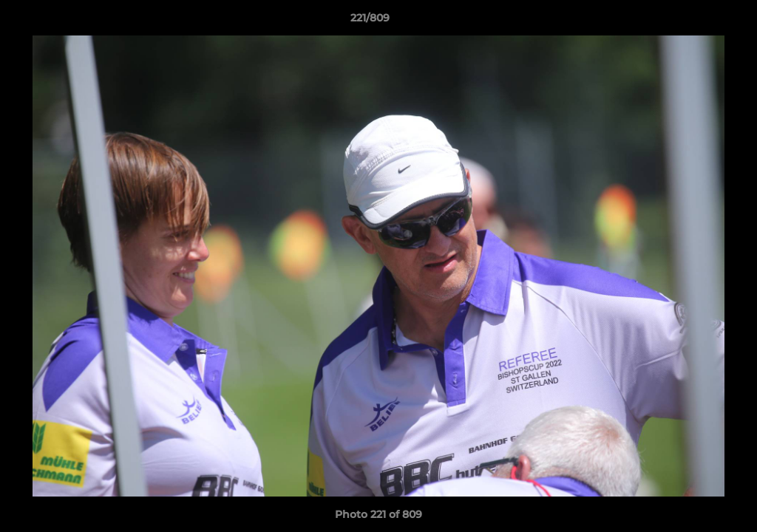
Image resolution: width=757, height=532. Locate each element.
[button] (695, 21)
